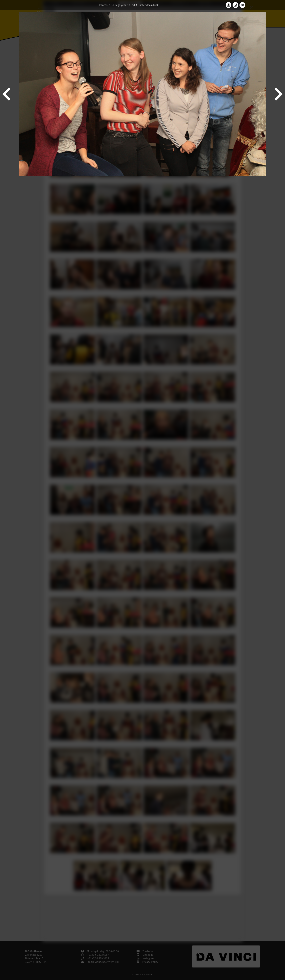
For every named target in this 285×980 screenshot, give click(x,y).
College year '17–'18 (123, 5)
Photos (103, 5)
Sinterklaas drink (149, 5)
